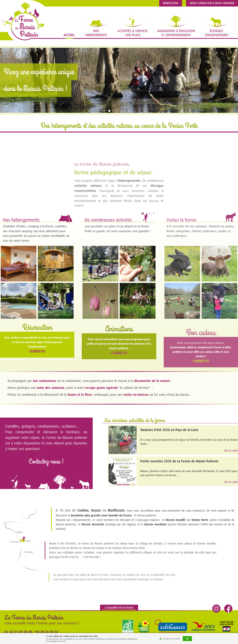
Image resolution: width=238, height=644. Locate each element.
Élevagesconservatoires (217, 33)
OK (187, 639)
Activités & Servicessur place (133, 33)
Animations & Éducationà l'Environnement (176, 33)
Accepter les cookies (171, 639)
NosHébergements (96, 33)
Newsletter (171, 3)
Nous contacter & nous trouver (212, 3)
